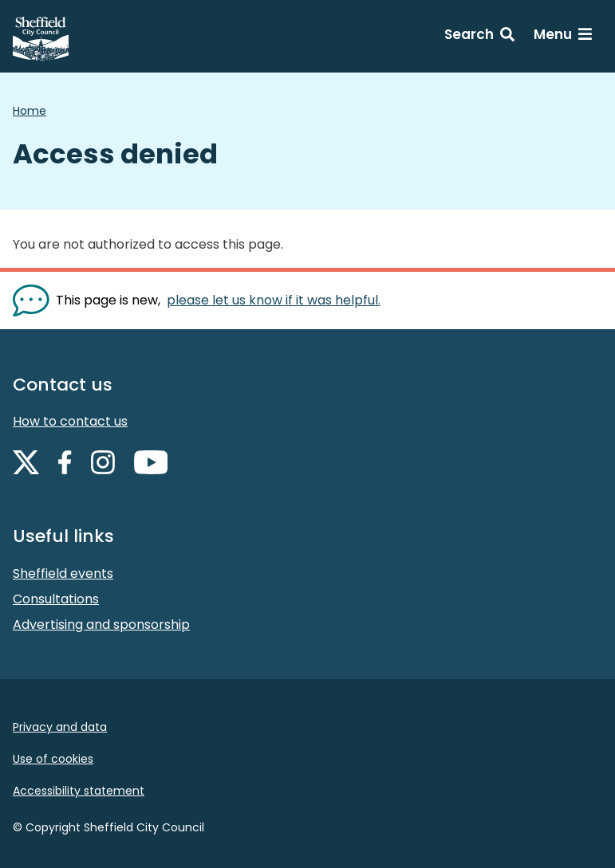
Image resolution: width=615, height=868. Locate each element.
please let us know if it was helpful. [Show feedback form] (274, 300)
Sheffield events (63, 573)
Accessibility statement (79, 791)
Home (30, 111)
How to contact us (70, 421)
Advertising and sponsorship (101, 624)
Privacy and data (60, 727)
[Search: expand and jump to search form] (479, 37)
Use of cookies (53, 759)
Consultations (56, 599)
